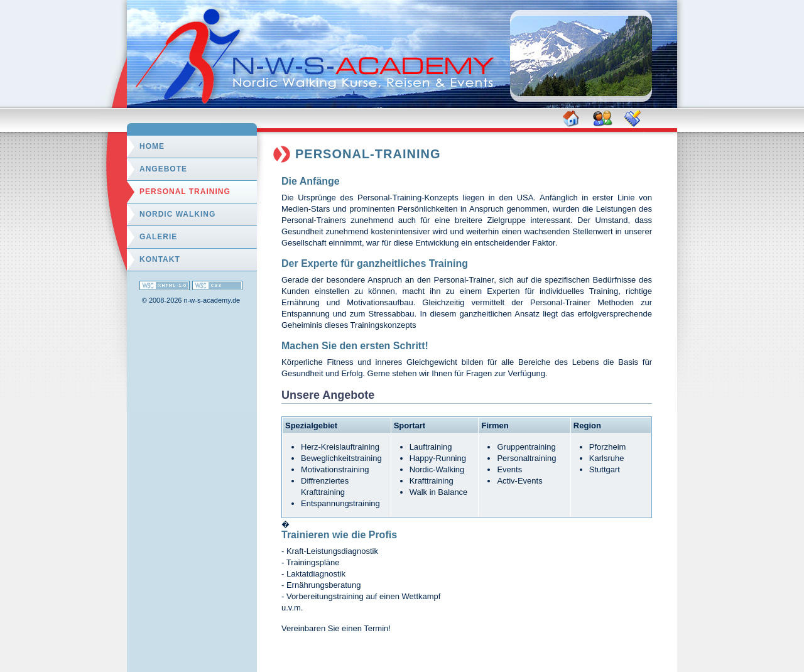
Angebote (163, 169)
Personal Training (185, 192)
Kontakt (160, 259)
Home (152, 146)
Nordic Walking (177, 214)
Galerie (158, 237)
